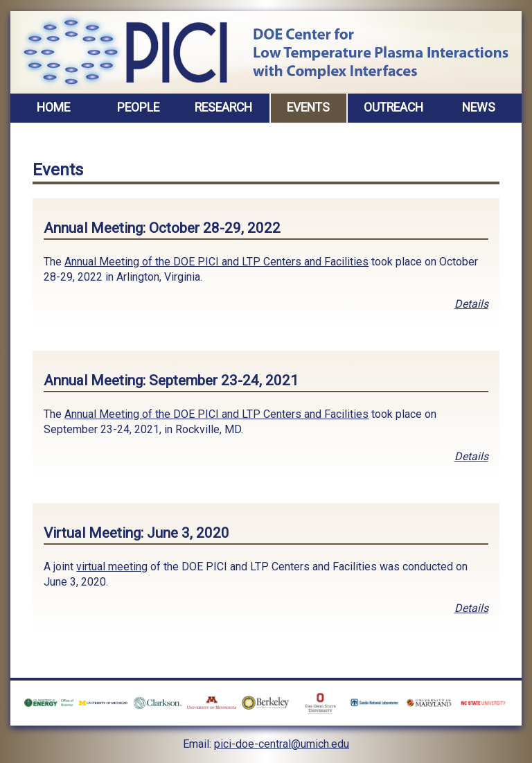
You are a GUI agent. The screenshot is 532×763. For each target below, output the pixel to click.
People (138, 107)
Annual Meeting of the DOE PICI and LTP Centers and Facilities (216, 262)
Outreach (393, 107)
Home (53, 107)
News (479, 107)
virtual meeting (112, 567)
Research (223, 107)
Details (471, 304)
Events (308, 107)
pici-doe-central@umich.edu (282, 744)
